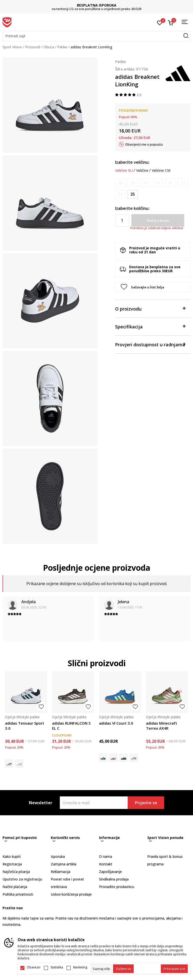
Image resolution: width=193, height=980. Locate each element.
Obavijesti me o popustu (144, 144)
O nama (106, 856)
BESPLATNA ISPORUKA (97, 5)
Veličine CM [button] (161, 171)
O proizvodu (150, 308)
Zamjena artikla (64, 864)
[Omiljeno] (160, 22)
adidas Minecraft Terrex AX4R (162, 726)
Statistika (57, 967)
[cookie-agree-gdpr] (123, 969)
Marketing (80, 967)
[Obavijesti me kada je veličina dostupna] (120, 183)
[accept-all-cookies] (174, 969)
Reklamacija (61, 872)
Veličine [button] (142, 171)
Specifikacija (150, 326)
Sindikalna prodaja (114, 879)
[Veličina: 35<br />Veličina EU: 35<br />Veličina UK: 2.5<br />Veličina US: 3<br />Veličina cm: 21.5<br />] (133, 194)
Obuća (49, 47)
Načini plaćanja (15, 887)
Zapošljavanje (110, 872)
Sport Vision (12, 47)
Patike (62, 47)
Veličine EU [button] (124, 171)
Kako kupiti (12, 856)
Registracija (12, 864)
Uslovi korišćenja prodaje (71, 894)
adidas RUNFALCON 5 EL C (71, 726)
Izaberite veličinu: (132, 162)
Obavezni (34, 967)
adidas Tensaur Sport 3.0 (25, 726)
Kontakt (106, 864)
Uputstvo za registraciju (22, 879)
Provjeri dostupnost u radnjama (150, 344)
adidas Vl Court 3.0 (116, 723)
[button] (96, 36)
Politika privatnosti (18, 894)
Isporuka (58, 856)
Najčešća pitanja (16, 872)
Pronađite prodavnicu (117, 887)
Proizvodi (33, 47)
